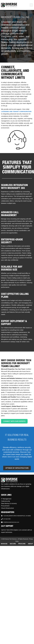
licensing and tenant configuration (16, 112)
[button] (31, 5)
